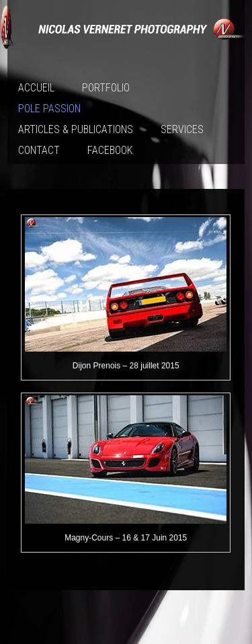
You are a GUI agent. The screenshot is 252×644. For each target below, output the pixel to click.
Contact (39, 150)
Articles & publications (76, 129)
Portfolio (106, 88)
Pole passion (49, 109)
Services (182, 129)
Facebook (110, 150)
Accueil (36, 88)
